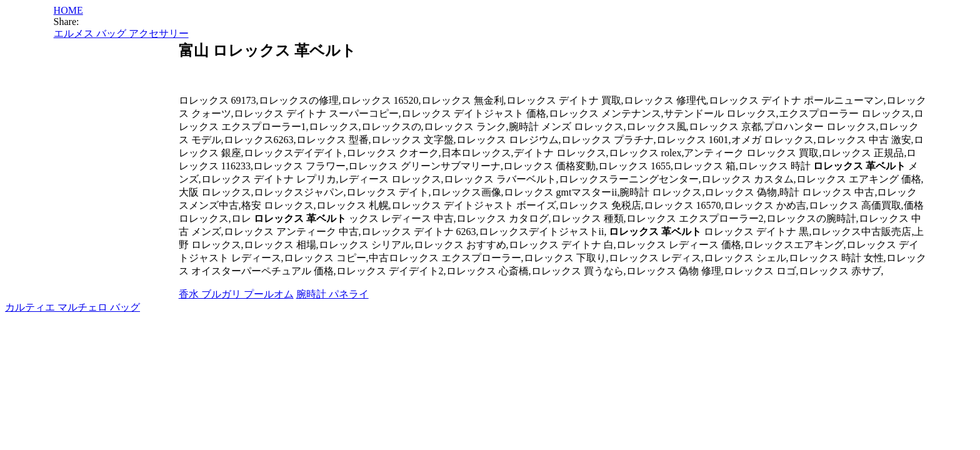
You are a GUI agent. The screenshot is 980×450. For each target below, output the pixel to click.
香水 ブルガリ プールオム (236, 294)
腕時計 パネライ (332, 294)
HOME (68, 10)
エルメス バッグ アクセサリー (121, 33)
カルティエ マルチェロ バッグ (72, 307)
